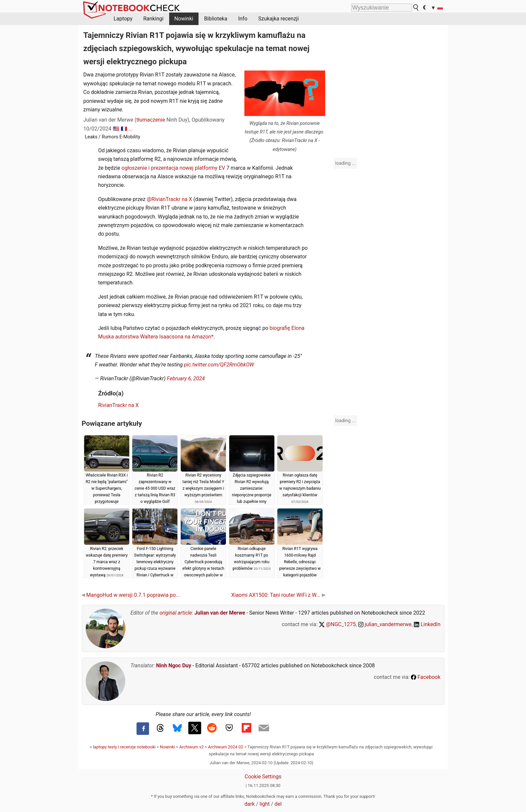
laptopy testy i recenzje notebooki (124, 747)
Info (243, 19)
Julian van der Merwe (220, 613)
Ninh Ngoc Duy (174, 666)
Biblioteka (216, 19)
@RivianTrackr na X (169, 199)
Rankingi (153, 19)
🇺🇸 (116, 129)
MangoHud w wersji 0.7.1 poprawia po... (131, 595)
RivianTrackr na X (119, 405)
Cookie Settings (263, 777)
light (265, 804)
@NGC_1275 (337, 624)
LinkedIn (427, 624)
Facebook (426, 677)
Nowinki (184, 19)
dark (249, 804)
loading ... (345, 163)
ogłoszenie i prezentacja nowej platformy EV (173, 168)
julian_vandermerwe (385, 624)
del (278, 804)
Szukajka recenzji (278, 19)
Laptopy (123, 19)
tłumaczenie (151, 120)
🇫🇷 (124, 129)
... (131, 129)
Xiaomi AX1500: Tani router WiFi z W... (278, 595)
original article (176, 613)
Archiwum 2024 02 (226, 747)
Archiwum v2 (192, 747)
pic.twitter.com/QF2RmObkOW (219, 365)
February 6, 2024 (186, 378)
